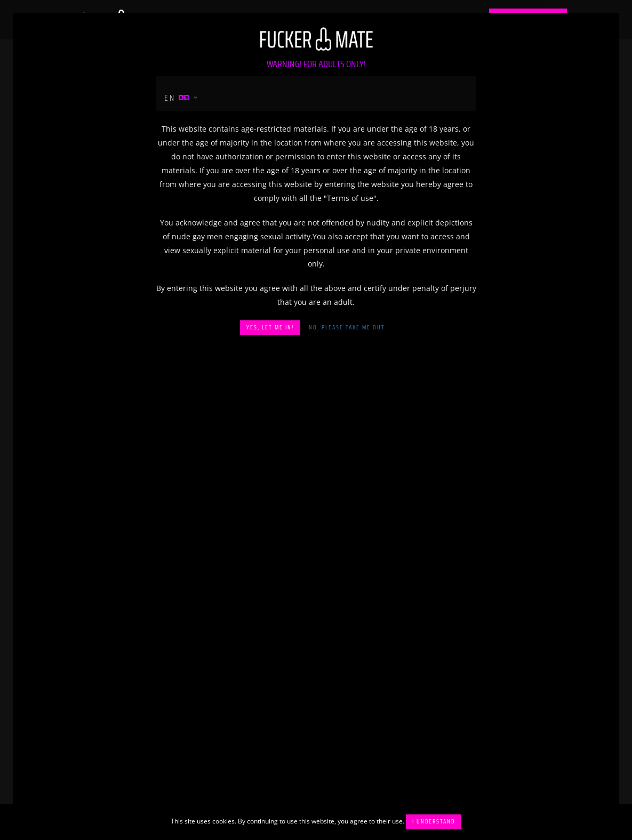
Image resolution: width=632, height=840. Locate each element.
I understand (434, 822)
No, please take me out (347, 328)
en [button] (178, 98)
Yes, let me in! (270, 328)
